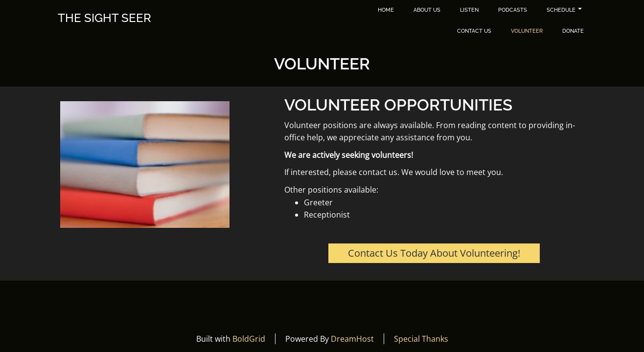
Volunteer (527, 31)
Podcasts (513, 10)
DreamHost (352, 339)
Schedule (564, 10)
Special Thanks (421, 339)
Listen (469, 10)
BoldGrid (249, 339)
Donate (573, 31)
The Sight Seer (104, 18)
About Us (427, 10)
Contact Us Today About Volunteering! (434, 253)
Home (386, 10)
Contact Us (474, 31)
